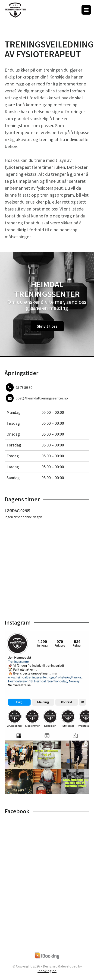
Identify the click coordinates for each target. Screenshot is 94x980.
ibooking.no (47, 971)
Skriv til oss (47, 326)
